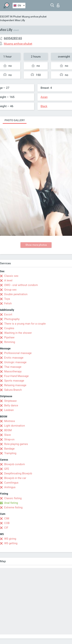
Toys (7, 299)
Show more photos (36, 245)
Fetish (8, 303)
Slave (7, 435)
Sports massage (14, 381)
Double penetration (16, 294)
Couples (9, 328)
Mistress (10, 421)
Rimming (10, 342)
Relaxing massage (15, 385)
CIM (7, 518)
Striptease (10, 401)
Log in (58, 5)
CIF (6, 528)
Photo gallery (15, 120)
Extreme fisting (13, 507)
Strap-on (9, 439)
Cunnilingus (11, 483)
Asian (44, 97)
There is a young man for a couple (25, 324)
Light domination (15, 426)
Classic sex (11, 276)
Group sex (10, 290)
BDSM (8, 430)
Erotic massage (14, 358)
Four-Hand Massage (16, 376)
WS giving (10, 539)
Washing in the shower (18, 333)
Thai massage (13, 367)
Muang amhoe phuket (34, 17)
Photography (12, 319)
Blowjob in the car (15, 478)
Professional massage (18, 353)
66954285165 (13, 38)
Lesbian (9, 410)
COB (7, 523)
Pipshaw (9, 337)
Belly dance (11, 405)
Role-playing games (16, 444)
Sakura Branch (13, 390)
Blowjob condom (15, 464)
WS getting (11, 543)
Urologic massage (15, 362)
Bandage (9, 449)
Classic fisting (13, 498)
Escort (8, 314)
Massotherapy (13, 371)
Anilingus (10, 487)
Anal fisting (11, 503)
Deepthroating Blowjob (18, 473)
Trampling (10, 453)
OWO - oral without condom (21, 285)
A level (8, 280)
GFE (7, 469)
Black (44, 106)
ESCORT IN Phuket (11, 17)
